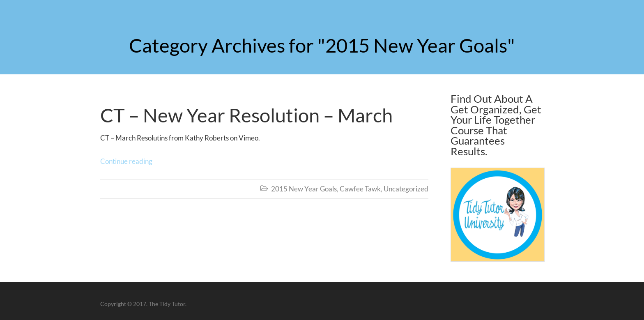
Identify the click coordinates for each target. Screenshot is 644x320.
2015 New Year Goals (304, 189)
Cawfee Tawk (360, 189)
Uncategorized (406, 189)
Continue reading (126, 161)
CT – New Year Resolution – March (246, 115)
